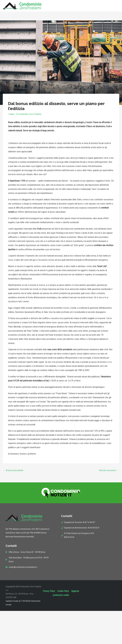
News (12, 114)
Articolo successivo (109, 470)
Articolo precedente (13, 470)
